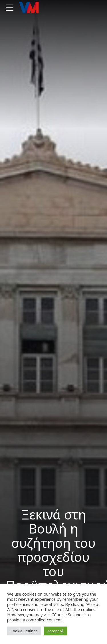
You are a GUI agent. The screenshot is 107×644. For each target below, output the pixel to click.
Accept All (55, 631)
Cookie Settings (24, 631)
